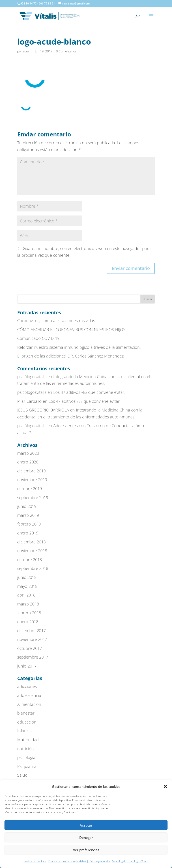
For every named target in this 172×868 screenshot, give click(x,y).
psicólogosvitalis (32, 377)
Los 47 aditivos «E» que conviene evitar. (89, 392)
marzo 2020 (28, 453)
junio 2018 (27, 577)
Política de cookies (35, 861)
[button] (165, 786)
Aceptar (86, 825)
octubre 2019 (30, 489)
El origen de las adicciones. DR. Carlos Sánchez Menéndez (70, 356)
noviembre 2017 (32, 639)
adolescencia (29, 695)
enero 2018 (28, 622)
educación (27, 722)
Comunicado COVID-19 (38, 338)
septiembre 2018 (33, 568)
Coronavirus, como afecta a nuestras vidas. (57, 321)
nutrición (26, 749)
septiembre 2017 (33, 657)
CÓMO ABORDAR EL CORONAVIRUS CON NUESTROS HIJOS (71, 330)
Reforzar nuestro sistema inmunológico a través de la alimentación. (79, 347)
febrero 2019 (29, 524)
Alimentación (29, 704)
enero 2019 (28, 533)
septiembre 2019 (33, 498)
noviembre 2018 (32, 551)
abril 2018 (26, 595)
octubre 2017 (30, 648)
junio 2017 (27, 666)
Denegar (86, 838)
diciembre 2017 (31, 631)
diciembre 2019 (31, 471)
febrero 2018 (29, 613)
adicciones (27, 686)
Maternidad (28, 740)
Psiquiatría (27, 766)
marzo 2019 (28, 515)
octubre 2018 (30, 560)
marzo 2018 (28, 604)
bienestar (26, 713)
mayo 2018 (27, 586)
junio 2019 (27, 506)
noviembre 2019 (32, 480)
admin (27, 51)
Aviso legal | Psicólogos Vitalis (130, 861)
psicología (26, 757)
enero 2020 (28, 462)
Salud (22, 775)
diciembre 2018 (31, 542)
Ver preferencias (86, 850)
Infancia (25, 731)
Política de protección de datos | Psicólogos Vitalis (79, 861)
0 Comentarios (66, 51)
